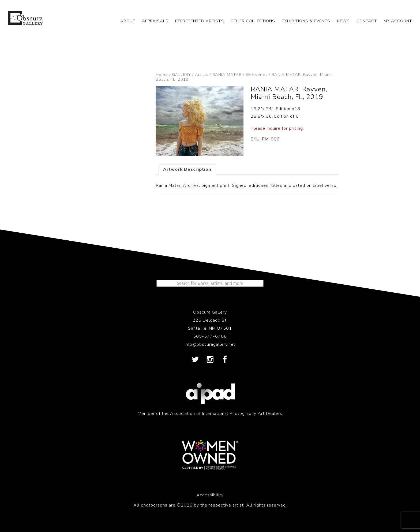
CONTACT (367, 21)
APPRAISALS (155, 21)
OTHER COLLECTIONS (253, 21)
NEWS (343, 21)
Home (162, 75)
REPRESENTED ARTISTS (200, 21)
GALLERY (181, 75)
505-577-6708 (210, 336)
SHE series (257, 75)
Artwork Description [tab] (187, 169)
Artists (202, 75)
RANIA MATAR (227, 75)
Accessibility (210, 495)
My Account (398, 21)
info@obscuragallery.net (210, 344)
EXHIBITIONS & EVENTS (306, 21)
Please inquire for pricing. (277, 128)
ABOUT (128, 21)
